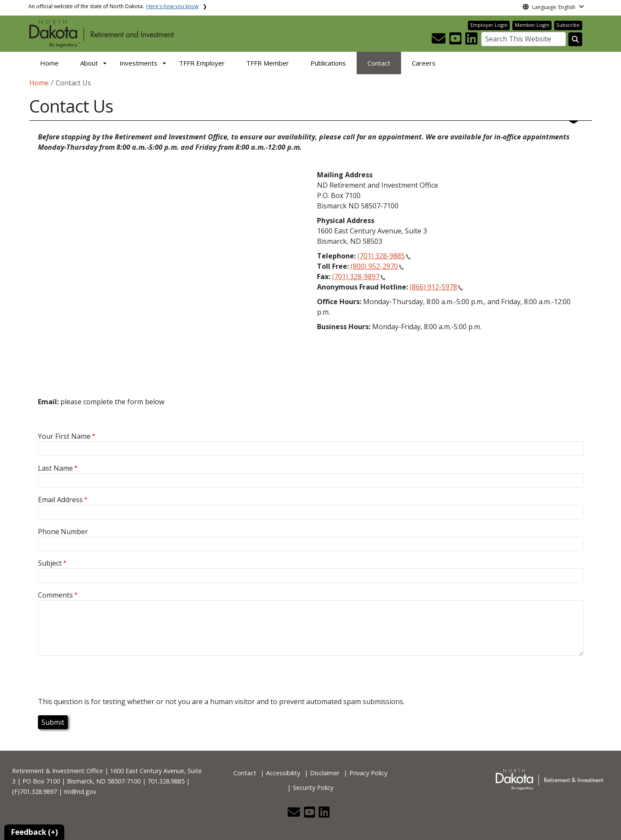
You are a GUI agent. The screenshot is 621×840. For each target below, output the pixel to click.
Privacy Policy (368, 773)
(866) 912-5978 (433, 287)
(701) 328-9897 (356, 277)
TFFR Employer (202, 63)
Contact (379, 63)
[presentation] (103, 680)
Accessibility (283, 773)
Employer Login (489, 25)
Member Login (532, 25)
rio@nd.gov (80, 791)
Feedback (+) (34, 832)
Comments (55, 595)
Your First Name (64, 436)
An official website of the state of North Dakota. (113, 6)
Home (49, 63)
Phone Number (63, 532)
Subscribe (568, 25)
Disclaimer (325, 773)
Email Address (60, 500)
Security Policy (313, 788)
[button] (439, 41)
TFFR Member (268, 63)
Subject (50, 563)
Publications (328, 63)
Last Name (55, 468)
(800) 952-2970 (374, 266)
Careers (424, 63)
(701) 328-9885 (381, 256)
